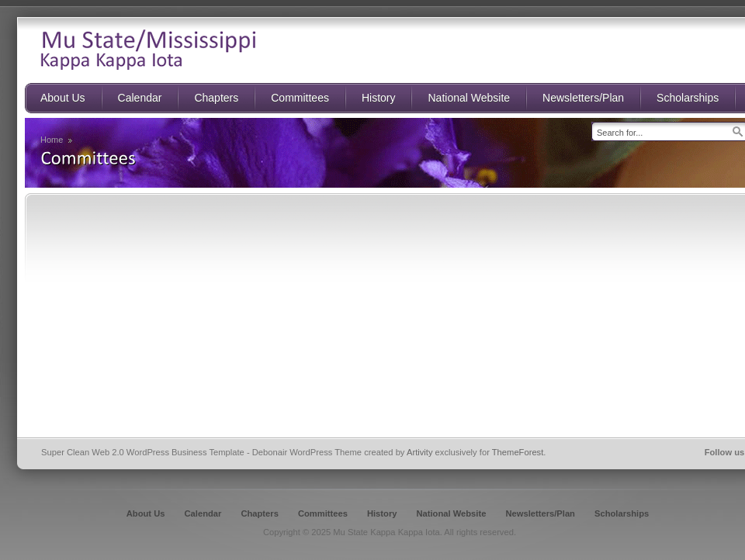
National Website (451, 513)
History (382, 513)
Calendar (203, 513)
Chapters (260, 513)
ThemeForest (518, 452)
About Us (146, 513)
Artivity (420, 452)
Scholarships (622, 513)
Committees (323, 513)
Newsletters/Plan (540, 513)
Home (52, 140)
